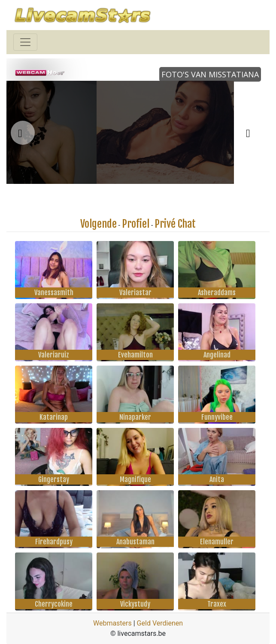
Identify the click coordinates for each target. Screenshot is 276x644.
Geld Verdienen (160, 623)
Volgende (99, 224)
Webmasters (112, 623)
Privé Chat (175, 224)
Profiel (136, 224)
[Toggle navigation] (25, 42)
